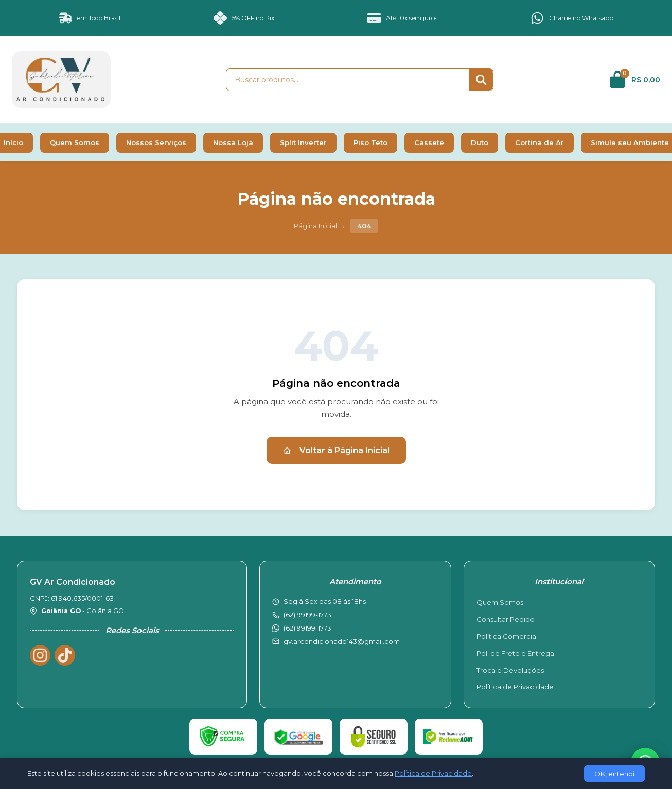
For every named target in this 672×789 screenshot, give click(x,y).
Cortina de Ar (540, 142)
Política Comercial (507, 636)
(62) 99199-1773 (307, 628)
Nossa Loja (233, 142)
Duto (480, 142)
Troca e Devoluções (510, 670)
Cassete (429, 142)
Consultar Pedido (506, 619)
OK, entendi (614, 774)
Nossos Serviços (156, 142)
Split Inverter (303, 142)
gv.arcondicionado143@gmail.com (342, 641)
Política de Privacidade (515, 687)
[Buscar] (481, 80)
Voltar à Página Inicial (336, 450)
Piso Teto (370, 142)
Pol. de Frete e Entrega (515, 653)
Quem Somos (75, 142)
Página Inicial (315, 226)
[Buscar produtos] (348, 80)
